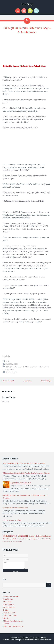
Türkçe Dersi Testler (10, 615)
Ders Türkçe (27, 4)
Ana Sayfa (27, 381)
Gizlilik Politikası (9, 607)
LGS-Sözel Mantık (42, 539)
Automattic (15, 640)
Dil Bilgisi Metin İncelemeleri (13, 621)
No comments (12, 372)
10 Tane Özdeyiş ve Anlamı (12, 520)
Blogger (43, 638)
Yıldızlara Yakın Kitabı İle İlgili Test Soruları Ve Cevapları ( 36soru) (26, 473)
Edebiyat (48, 536)
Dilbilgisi (6, 618)
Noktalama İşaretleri (19, 539)
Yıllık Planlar (7, 602)
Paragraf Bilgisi (31, 539)
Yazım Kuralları (8, 604)
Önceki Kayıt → (47, 381)
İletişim (5, 610)
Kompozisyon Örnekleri (15, 536)
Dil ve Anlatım (7, 539)
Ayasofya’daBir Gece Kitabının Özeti (15, 508)
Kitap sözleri (8, 370)
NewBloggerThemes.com (42, 640)
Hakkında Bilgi (12, 364)
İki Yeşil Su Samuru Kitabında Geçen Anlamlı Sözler (27, 367)
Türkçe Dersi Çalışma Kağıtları (13, 626)
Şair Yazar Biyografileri (16, 542)
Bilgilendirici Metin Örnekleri (21, 483)
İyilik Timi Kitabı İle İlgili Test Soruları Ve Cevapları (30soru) (24, 463)
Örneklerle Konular (37, 536)
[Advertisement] (27, 50)
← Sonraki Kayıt (7, 381)
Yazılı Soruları (8, 599)
